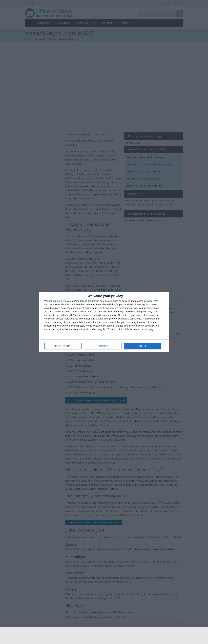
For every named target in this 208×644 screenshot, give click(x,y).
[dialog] (104, 322)
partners (61, 301)
